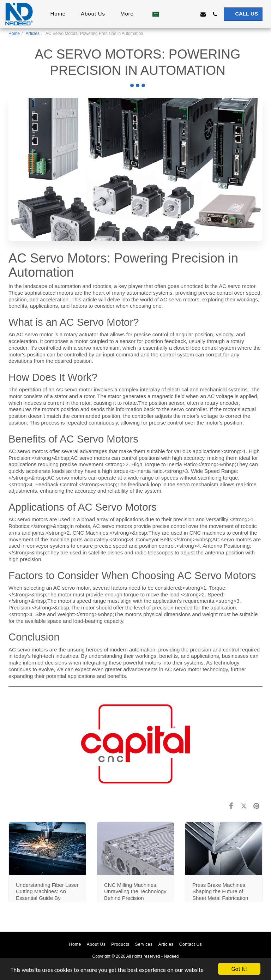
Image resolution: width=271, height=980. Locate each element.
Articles (33, 34)
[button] (168, 14)
